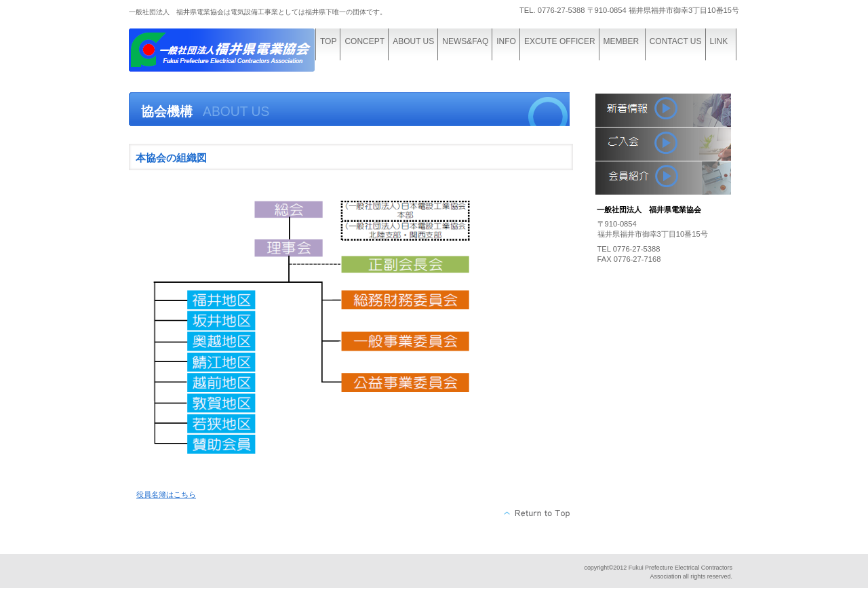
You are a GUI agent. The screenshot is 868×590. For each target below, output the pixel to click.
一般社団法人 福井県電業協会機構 (231, 53)
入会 (663, 144)
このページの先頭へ (537, 513)
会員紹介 (663, 178)
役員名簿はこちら (166, 494)
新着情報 (663, 110)
